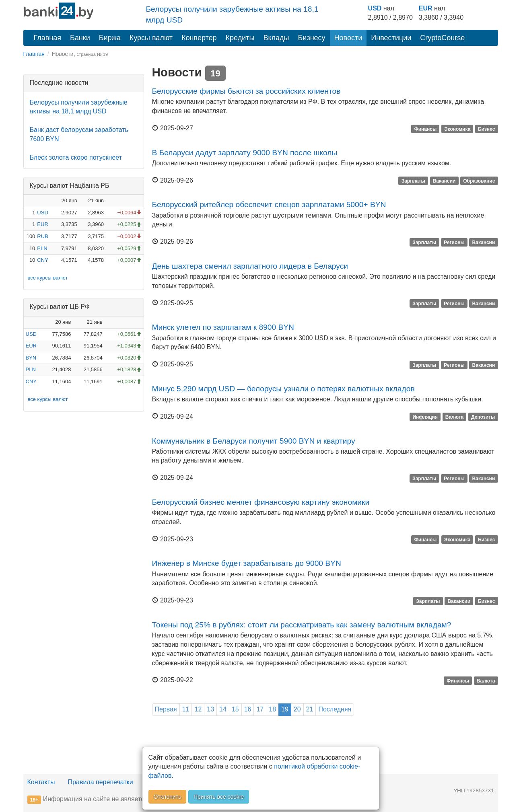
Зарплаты (413, 181)
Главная (48, 38)
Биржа (110, 38)
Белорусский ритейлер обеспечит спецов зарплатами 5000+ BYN (269, 205)
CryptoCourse (442, 38)
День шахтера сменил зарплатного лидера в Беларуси (250, 266)
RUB (42, 236)
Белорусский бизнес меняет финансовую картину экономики (261, 502)
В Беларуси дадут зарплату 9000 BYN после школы (245, 153)
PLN (42, 248)
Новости (348, 38)
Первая (166, 709)
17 (260, 709)
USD (375, 8)
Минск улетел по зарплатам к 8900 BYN (223, 327)
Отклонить (168, 797)
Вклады (276, 38)
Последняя (335, 709)
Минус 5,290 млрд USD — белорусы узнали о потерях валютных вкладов (283, 389)
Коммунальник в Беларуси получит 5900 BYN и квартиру (254, 441)
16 (248, 709)
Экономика (457, 129)
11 (186, 709)
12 (198, 709)
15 (235, 709)
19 (285, 709)
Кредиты (240, 38)
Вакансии (444, 181)
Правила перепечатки (101, 782)
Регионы (454, 242)
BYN (31, 358)
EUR (426, 8)
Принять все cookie (219, 797)
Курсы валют (151, 38)
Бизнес (486, 129)
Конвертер (199, 38)
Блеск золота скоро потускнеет (76, 157)
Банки (80, 38)
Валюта (454, 417)
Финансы (425, 129)
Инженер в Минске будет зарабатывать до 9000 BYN (247, 563)
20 (297, 709)
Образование (479, 181)
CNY (42, 260)
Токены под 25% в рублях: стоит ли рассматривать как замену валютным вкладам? (302, 625)
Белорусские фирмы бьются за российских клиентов (246, 91)
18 (272, 709)
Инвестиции (391, 38)
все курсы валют (48, 278)
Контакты (41, 782)
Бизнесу (312, 38)
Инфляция (425, 417)
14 (223, 709)
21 (310, 709)
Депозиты (483, 417)
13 (210, 709)
